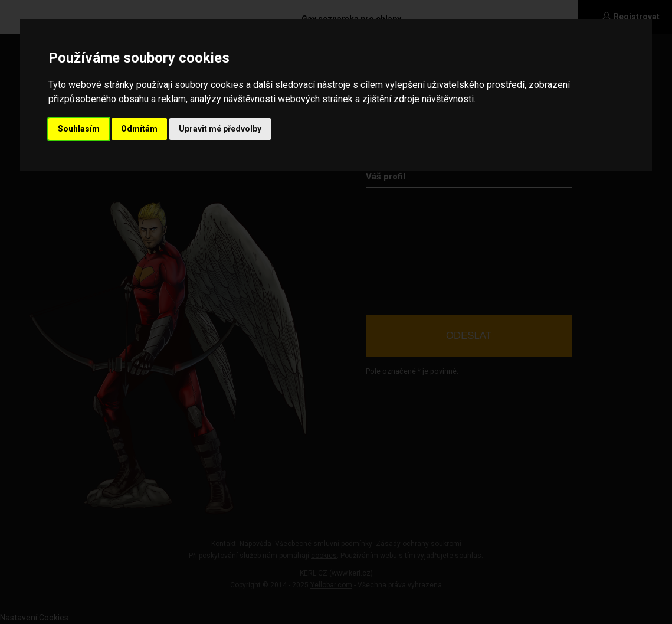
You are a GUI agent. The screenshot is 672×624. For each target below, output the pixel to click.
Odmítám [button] (139, 129)
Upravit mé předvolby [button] (220, 129)
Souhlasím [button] (79, 129)
